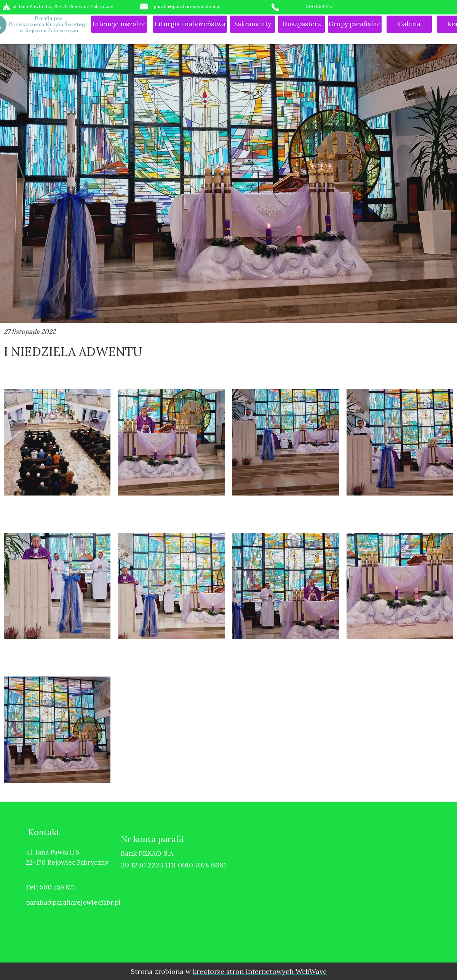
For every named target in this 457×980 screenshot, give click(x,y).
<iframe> (352, 885)
